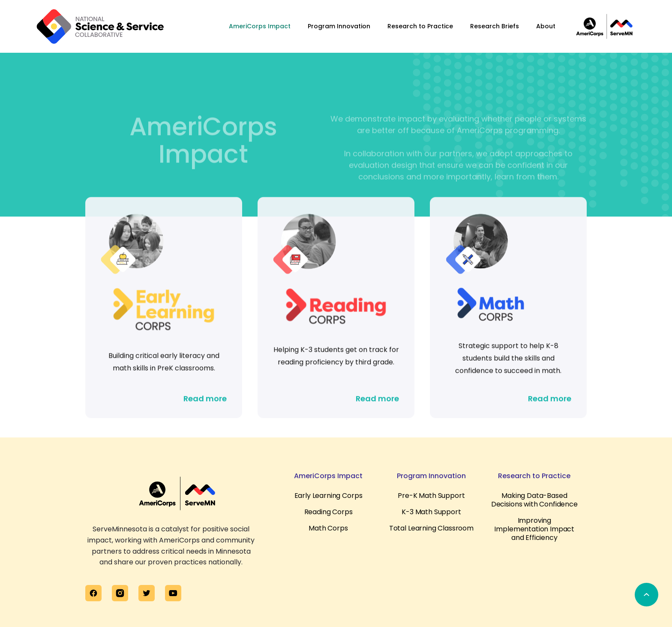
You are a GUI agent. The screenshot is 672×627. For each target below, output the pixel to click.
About (546, 26)
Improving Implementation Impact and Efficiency (534, 529)
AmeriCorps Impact (260, 26)
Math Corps (328, 528)
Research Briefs (495, 26)
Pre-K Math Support (431, 496)
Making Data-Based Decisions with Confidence (534, 500)
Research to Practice (420, 26)
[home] (100, 26)
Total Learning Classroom (431, 528)
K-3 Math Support (431, 512)
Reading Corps (328, 512)
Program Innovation (339, 26)
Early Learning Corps (328, 496)
